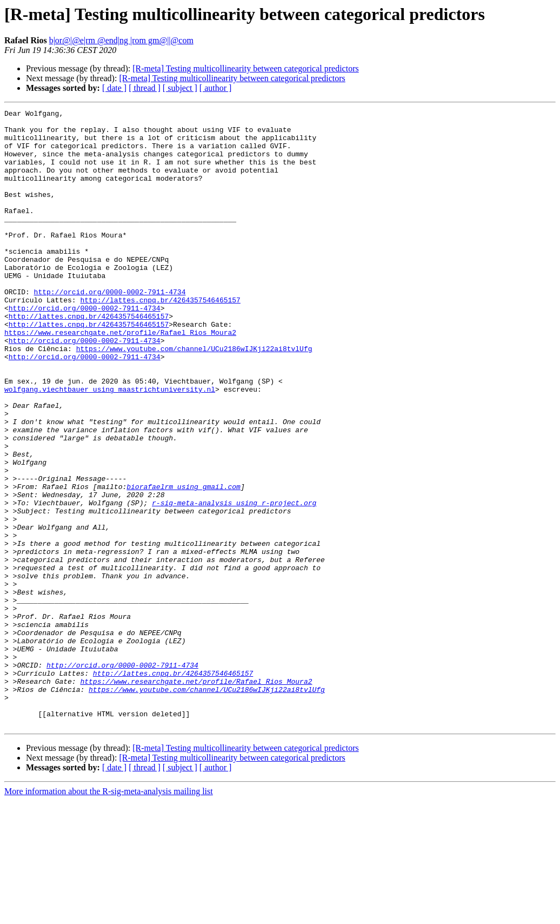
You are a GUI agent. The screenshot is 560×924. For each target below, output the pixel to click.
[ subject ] (180, 88)
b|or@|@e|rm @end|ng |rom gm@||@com (121, 40)
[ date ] (114, 88)
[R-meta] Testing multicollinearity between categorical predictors (245, 68)
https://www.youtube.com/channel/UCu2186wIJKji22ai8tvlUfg (194, 397)
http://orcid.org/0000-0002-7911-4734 (110, 329)
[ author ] (216, 88)
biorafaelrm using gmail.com (184, 563)
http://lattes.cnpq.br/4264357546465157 (160, 339)
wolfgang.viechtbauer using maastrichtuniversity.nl (110, 446)
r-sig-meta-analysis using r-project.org (234, 582)
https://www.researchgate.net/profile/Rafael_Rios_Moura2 (120, 378)
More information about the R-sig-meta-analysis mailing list (109, 915)
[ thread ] (145, 88)
